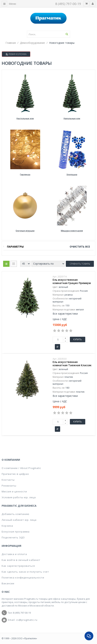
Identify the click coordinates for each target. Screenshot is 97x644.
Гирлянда (25, 174)
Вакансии (8, 583)
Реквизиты (9, 486)
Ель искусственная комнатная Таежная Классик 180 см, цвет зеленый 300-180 (72, 365)
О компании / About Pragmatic (21, 468)
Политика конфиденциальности (23, 578)
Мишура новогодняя (72, 231)
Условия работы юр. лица (19, 497)
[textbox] (49, 34)
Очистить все (80, 247)
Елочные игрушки (25, 231)
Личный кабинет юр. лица (19, 520)
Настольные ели (25, 118)
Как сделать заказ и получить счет (25, 572)
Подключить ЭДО (13, 537)
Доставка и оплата (14, 554)
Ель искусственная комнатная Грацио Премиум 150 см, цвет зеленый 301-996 (72, 283)
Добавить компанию (15, 514)
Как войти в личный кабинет (21, 560)
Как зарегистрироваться (18, 566)
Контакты (8, 480)
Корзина (7, 526)
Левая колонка (16, 54)
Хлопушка (72, 174)
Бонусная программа (16, 532)
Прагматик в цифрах (15, 474)
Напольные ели (72, 118)
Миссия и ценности (14, 491)
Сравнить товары (80, 264)
